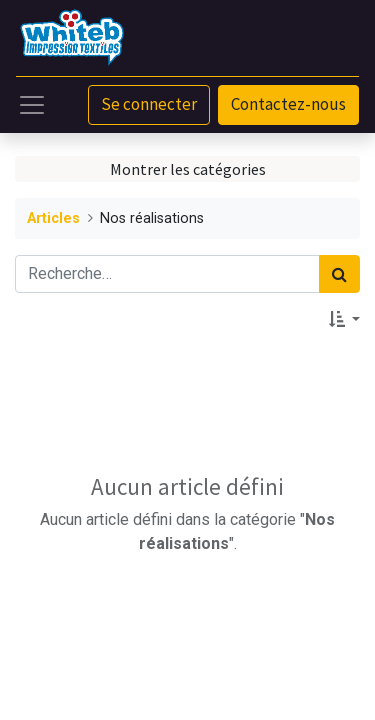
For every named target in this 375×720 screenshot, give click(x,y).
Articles (53, 218)
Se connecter (149, 104)
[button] (344, 319)
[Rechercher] (339, 274)
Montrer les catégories (188, 169)
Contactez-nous (288, 104)
